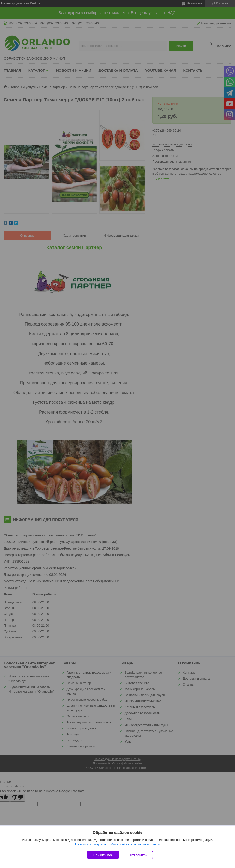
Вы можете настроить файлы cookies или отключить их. (116, 844)
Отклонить (138, 855)
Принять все (103, 855)
